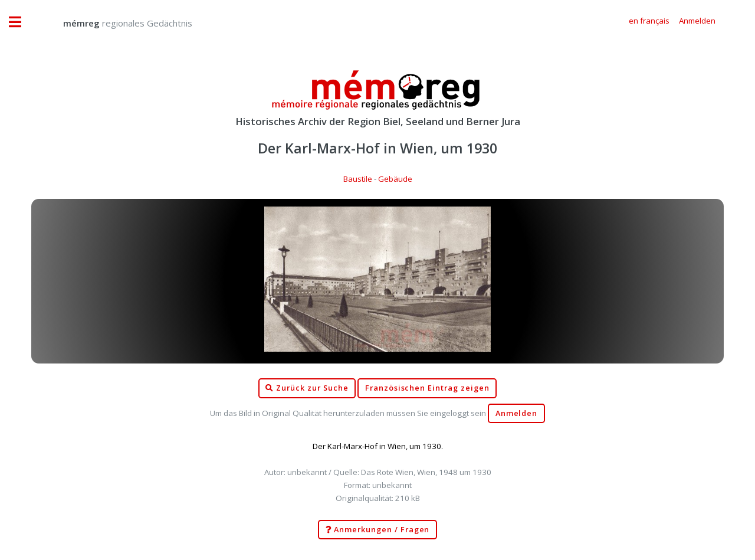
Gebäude (395, 179)
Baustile (358, 179)
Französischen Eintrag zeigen (427, 388)
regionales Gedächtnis (116, 23)
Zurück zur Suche (307, 388)
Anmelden (517, 413)
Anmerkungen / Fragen (378, 530)
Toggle (21, 22)
